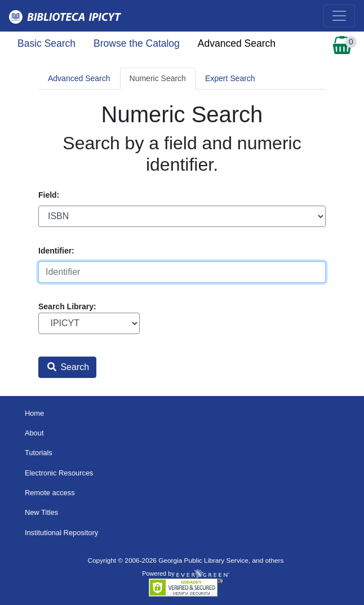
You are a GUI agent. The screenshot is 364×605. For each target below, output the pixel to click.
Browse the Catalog (137, 43)
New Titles (41, 512)
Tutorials (39, 453)
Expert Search (230, 78)
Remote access (50, 493)
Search (68, 367)
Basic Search (46, 43)
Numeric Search (158, 78)
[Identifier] (182, 272)
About (34, 433)
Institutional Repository (61, 533)
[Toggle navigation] (339, 16)
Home (34, 413)
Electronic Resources (59, 473)
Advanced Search (237, 43)
